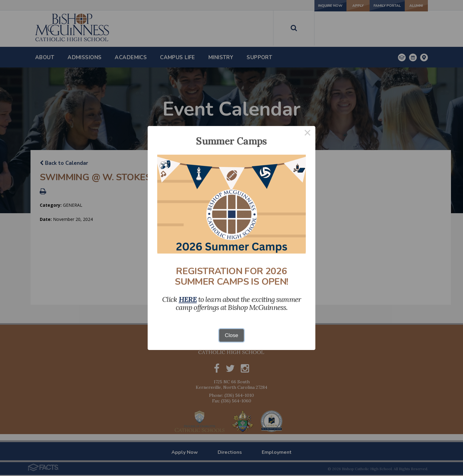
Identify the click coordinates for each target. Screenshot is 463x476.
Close (231, 335)
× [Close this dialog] (308, 134)
